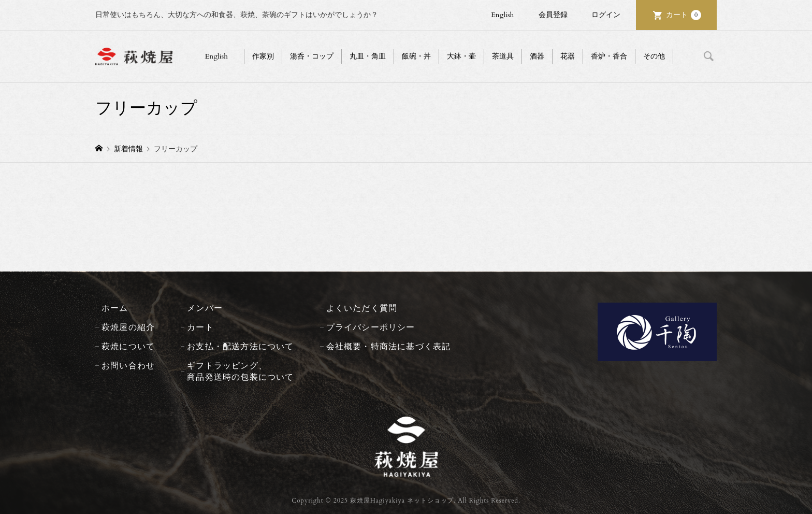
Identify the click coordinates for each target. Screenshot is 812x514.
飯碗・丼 (416, 56)
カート (684, 15)
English (502, 15)
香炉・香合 (609, 56)
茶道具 (503, 56)
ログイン (606, 15)
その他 (654, 56)
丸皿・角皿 (368, 56)
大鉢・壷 (461, 56)
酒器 (537, 56)
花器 (568, 56)
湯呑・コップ (312, 56)
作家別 (263, 56)
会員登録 (553, 15)
